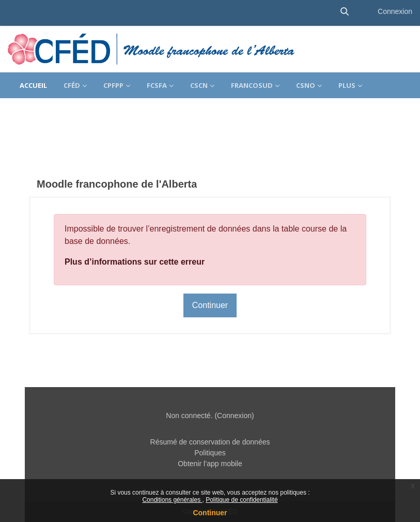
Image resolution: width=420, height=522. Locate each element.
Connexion (395, 11)
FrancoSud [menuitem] (252, 85)
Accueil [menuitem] (33, 85)
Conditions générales (172, 500)
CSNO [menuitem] (306, 85)
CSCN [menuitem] (199, 85)
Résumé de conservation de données (210, 442)
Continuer (210, 513)
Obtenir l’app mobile (210, 464)
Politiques (210, 453)
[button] (345, 12)
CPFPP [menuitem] (113, 85)
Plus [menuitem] (347, 85)
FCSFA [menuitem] (157, 85)
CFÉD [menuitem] (72, 85)
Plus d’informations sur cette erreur (135, 262)
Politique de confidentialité (242, 500)
